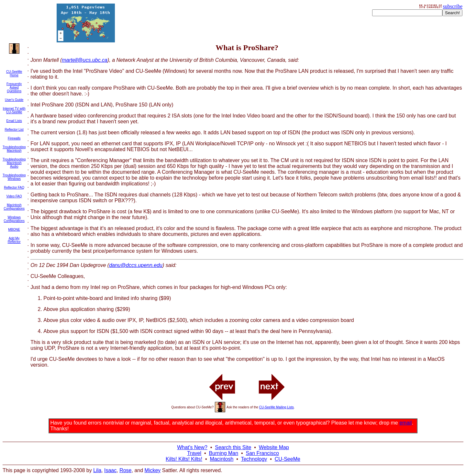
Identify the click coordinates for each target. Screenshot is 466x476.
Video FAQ (14, 196)
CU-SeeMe (288, 459)
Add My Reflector (14, 240)
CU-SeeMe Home (14, 73)
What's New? (192, 447)
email (405, 423)
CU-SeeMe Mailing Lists (277, 407)
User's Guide (14, 100)
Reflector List (14, 130)
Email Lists (14, 121)
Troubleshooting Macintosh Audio (14, 163)
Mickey (153, 470)
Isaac (110, 470)
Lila (97, 470)
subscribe (453, 6)
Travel (194, 453)
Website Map (274, 447)
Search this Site (233, 447)
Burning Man (223, 453)
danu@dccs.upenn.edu (136, 265)
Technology (254, 459)
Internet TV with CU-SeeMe (14, 110)
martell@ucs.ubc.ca (85, 60)
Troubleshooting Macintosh (14, 149)
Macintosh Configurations (14, 207)
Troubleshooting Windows (14, 177)
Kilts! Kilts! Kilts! (184, 459)
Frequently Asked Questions (14, 88)
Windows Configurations (14, 219)
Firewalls (14, 138)
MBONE (14, 230)
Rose (125, 470)
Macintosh (222, 459)
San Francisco (262, 453)
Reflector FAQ (14, 188)
